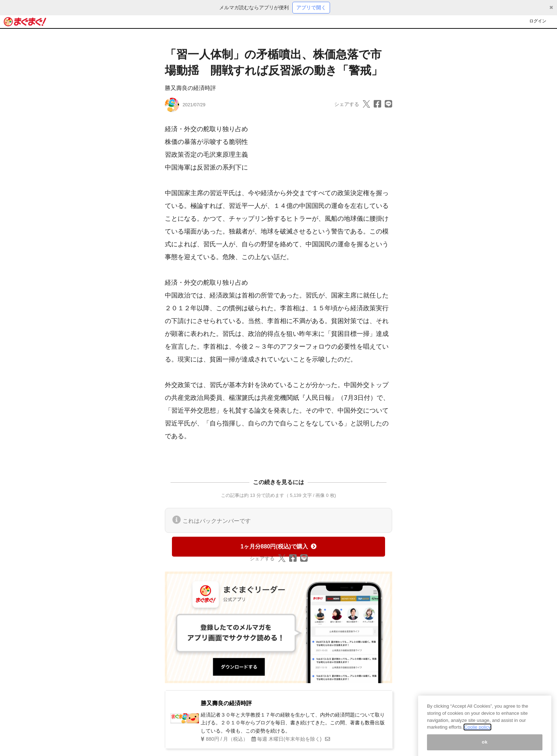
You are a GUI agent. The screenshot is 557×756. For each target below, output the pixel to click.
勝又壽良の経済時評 (190, 88)
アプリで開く (311, 7)
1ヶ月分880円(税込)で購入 (278, 546)
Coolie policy (477, 733)
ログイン (538, 21)
